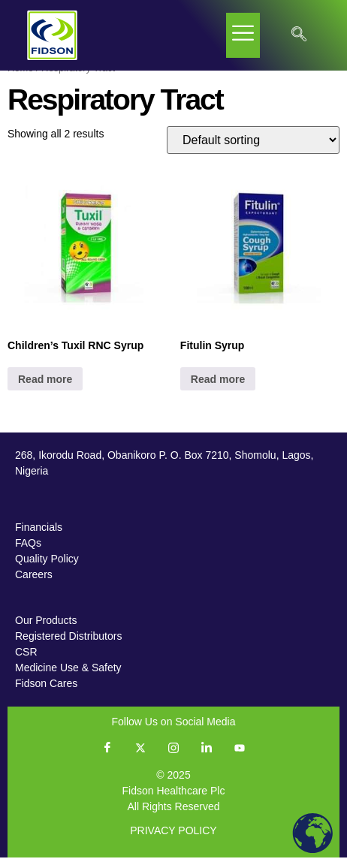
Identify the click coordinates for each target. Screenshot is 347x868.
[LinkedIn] (207, 758)
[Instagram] (173, 758)
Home (20, 78)
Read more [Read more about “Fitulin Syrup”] (218, 390)
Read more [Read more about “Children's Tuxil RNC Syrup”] (45, 390)
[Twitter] (140, 758)
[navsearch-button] (299, 35)
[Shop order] (253, 151)
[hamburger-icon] (243, 35)
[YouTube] (240, 758)
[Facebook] (107, 758)
